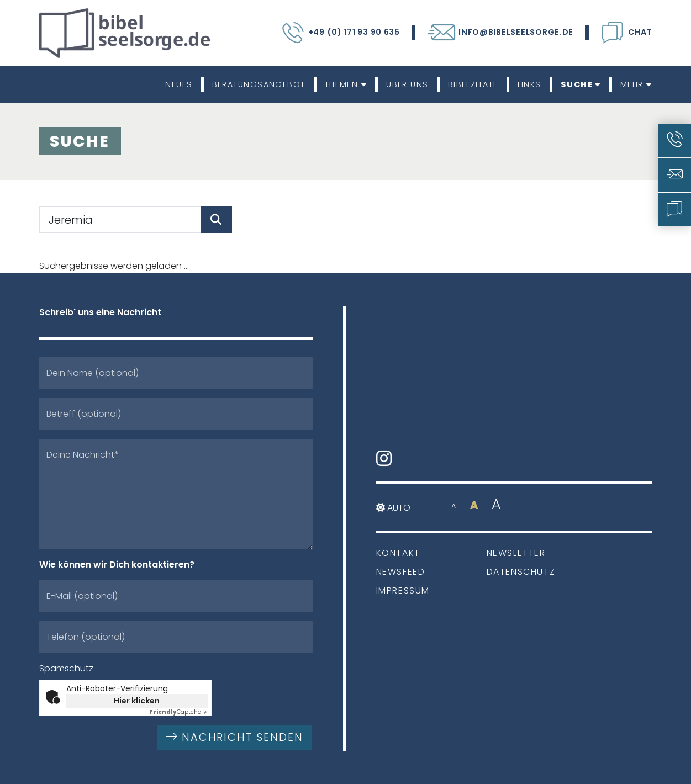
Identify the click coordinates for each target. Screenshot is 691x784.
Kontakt (398, 553)
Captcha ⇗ (178, 712)
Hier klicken (137, 701)
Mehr (636, 84)
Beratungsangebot (259, 84)
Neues (179, 84)
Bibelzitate (473, 84)
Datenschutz (521, 572)
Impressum (403, 590)
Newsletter (516, 553)
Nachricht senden (235, 737)
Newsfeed (401, 572)
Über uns (407, 84)
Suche (581, 84)
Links (529, 84)
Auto (393, 508)
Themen (346, 84)
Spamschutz (66, 668)
